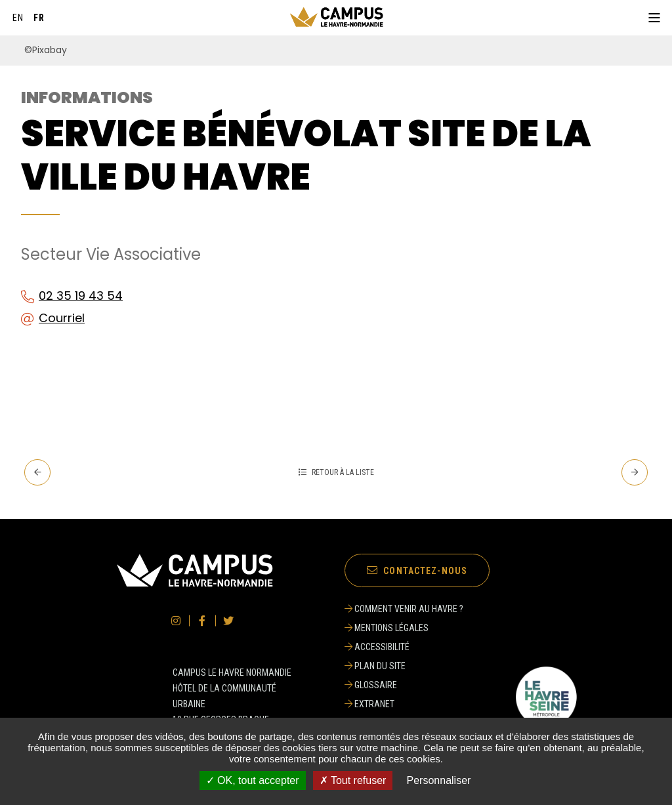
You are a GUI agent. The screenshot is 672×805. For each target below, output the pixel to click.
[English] (18, 18)
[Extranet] (404, 704)
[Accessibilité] (404, 647)
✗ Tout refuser (353, 780)
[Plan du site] (404, 666)
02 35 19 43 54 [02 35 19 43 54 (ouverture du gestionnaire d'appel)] (81, 296)
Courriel (62, 318)
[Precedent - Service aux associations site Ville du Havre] (37, 472)
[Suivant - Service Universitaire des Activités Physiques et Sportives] (635, 472)
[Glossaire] (404, 685)
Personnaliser (439, 780)
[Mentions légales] (404, 628)
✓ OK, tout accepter (253, 780)
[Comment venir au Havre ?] (404, 609)
